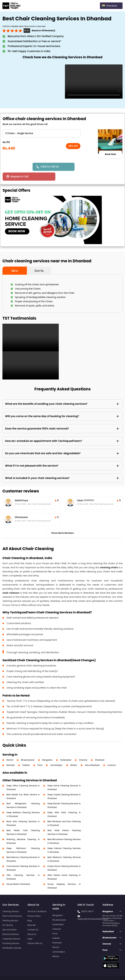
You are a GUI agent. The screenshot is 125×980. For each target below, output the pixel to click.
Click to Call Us (50, 167)
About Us (32, 924)
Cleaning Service (11, 902)
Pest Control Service (12, 906)
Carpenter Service (11, 929)
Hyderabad (66, 750)
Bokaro (74, 755)
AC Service (8, 915)
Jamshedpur (56, 755)
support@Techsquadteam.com (93, 909)
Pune (40, 755)
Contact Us (33, 920)
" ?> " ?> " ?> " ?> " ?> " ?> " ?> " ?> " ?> (42, 133)
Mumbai (11, 755)
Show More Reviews (62, 523)
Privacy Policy (34, 906)
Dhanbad (100, 750)
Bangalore (47, 750)
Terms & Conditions (37, 902)
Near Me (31, 915)
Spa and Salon (10, 920)
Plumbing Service (11, 934)
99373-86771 (87, 902)
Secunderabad (92, 755)
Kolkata (26, 755)
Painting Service (10, 911)
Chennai (83, 750)
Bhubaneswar (28, 750)
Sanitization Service (12, 938)
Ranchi (10, 750)
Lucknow (112, 755)
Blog (30, 911)
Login (30, 929)
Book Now (111, 154)
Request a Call (89, 167)
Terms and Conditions (110, 972)
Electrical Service (11, 924)
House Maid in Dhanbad (18, 874)
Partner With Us (35, 934)
